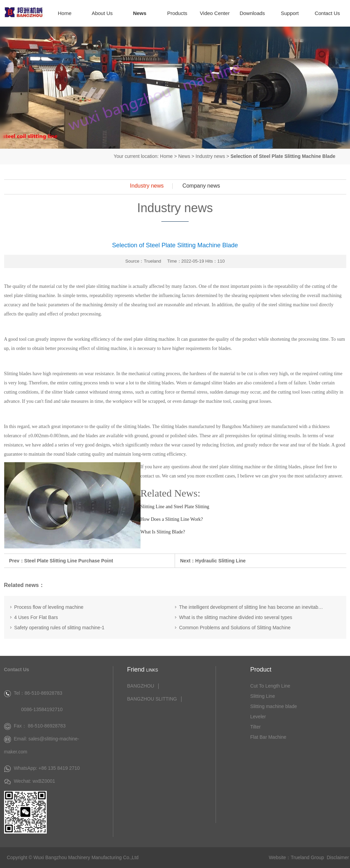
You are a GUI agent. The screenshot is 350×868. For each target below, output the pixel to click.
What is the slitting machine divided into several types (236, 617)
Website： (280, 857)
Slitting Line (263, 696)
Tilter (256, 727)
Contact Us (327, 13)
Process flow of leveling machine (49, 607)
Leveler (258, 717)
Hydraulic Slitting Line (220, 561)
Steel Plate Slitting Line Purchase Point (69, 561)
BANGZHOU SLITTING (152, 699)
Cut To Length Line (270, 686)
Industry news (210, 156)
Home (64, 13)
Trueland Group (307, 857)
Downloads (252, 13)
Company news (201, 186)
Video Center (215, 13)
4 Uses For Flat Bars (36, 617)
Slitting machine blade (274, 706)
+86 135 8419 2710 (59, 768)
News (140, 13)
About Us (102, 13)
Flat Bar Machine (268, 737)
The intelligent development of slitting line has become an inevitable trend (251, 607)
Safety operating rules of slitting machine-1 (60, 628)
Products (177, 13)
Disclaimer (338, 857)
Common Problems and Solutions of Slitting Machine (235, 628)
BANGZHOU (140, 686)
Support (290, 13)
